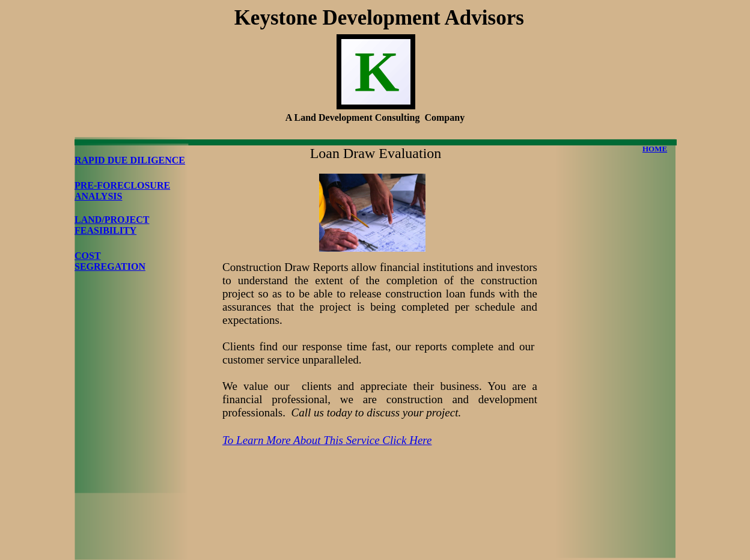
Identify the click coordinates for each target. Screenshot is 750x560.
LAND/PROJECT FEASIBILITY (112, 225)
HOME (655, 149)
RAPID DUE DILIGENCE (130, 160)
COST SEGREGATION (110, 261)
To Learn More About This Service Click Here (327, 440)
